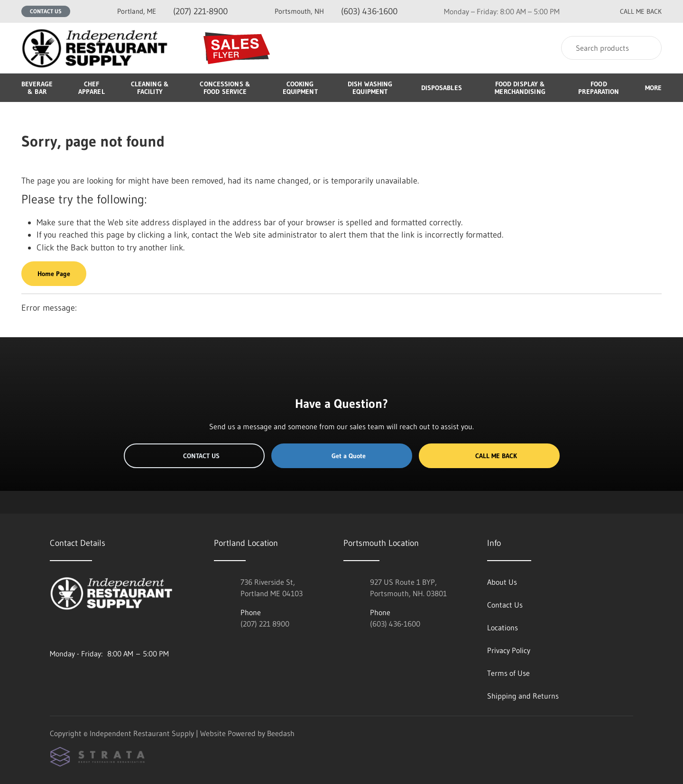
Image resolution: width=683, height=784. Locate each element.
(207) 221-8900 (172, 11)
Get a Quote (341, 456)
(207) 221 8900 (265, 624)
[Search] (611, 48)
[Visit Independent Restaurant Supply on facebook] (74, 631)
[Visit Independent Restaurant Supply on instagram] (54, 631)
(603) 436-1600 (336, 11)
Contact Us (46, 11)
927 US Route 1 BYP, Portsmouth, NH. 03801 (408, 588)
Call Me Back (489, 456)
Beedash (281, 733)
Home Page (54, 274)
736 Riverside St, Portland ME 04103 (272, 588)
